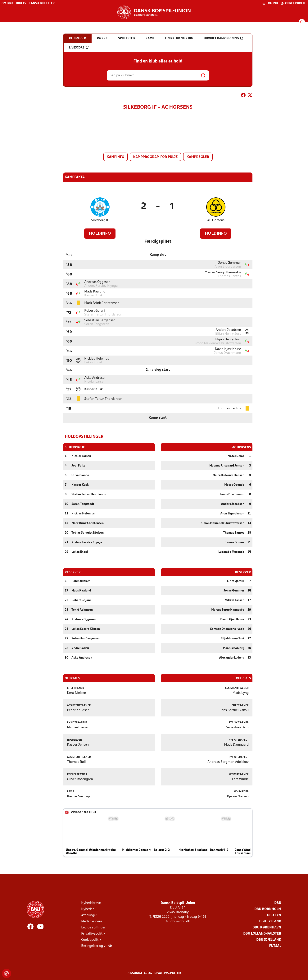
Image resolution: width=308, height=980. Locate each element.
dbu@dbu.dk (180, 921)
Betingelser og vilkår (97, 946)
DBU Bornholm (268, 909)
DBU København (267, 927)
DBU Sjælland (269, 940)
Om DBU (7, 3)
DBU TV (21, 3)
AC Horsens (216, 220)
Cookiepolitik (91, 940)
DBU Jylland (270, 921)
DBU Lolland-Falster (262, 934)
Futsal (275, 946)
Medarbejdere (92, 921)
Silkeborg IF (100, 220)
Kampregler (198, 157)
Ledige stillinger (93, 927)
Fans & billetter (42, 3)
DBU (278, 903)
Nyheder (88, 909)
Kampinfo (115, 157)
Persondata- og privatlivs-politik (154, 973)
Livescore (79, 48)
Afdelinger (89, 915)
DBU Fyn (274, 915)
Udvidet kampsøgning (223, 38)
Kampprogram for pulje (155, 157)
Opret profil (293, 3)
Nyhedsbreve (91, 903)
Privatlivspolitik (93, 934)
